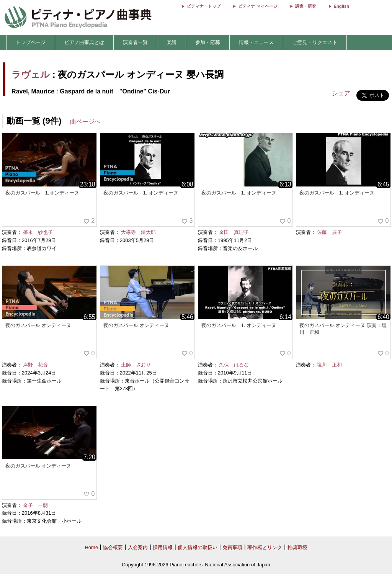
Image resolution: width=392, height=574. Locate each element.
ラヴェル (31, 74)
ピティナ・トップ (204, 6)
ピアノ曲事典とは (84, 42)
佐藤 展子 (329, 232)
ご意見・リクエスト (315, 42)
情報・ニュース (256, 42)
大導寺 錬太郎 (138, 232)
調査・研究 (306, 6)
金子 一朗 (35, 505)
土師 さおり (136, 365)
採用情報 (163, 547)
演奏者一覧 (135, 42)
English (341, 6)
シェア (341, 93)
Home (91, 547)
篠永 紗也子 (38, 232)
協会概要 (113, 547)
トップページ (31, 42)
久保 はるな (234, 365)
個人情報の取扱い (198, 547)
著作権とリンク (265, 547)
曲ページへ (85, 122)
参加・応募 (208, 42)
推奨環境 (297, 547)
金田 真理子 (234, 232)
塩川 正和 (329, 365)
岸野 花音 (35, 365)
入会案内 (138, 547)
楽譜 (171, 42)
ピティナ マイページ (258, 6)
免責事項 (232, 547)
